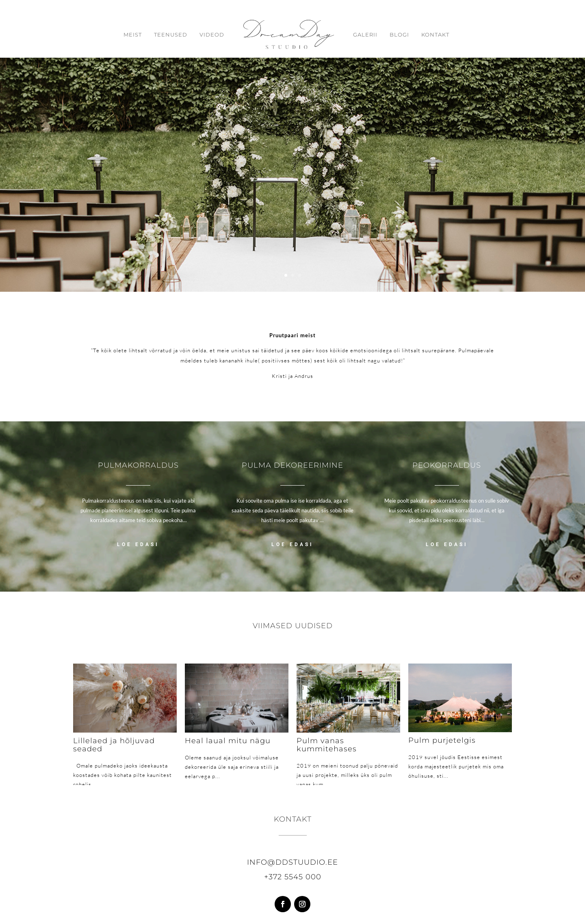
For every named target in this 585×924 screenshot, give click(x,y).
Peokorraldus (447, 465)
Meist (133, 35)
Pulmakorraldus (138, 465)
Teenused (171, 35)
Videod (212, 35)
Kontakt (435, 35)
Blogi (399, 35)
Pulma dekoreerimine (292, 465)
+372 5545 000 (293, 877)
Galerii (365, 35)
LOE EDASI (138, 544)
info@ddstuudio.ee (292, 862)
